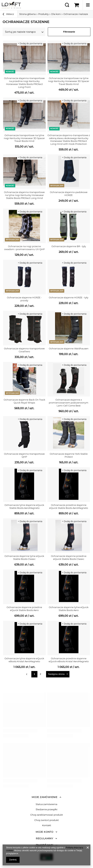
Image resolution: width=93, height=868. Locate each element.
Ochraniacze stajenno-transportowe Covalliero (24, 350)
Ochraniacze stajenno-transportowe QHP (24, 455)
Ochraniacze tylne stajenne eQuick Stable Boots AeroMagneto (24, 506)
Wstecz (8, 15)
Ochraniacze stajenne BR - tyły (69, 246)
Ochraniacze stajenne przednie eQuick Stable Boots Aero (24, 609)
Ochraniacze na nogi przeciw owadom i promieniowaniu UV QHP (24, 248)
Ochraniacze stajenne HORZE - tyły (69, 297)
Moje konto (45, 832)
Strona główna (27, 14)
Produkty (43, 14)
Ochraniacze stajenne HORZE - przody (24, 299)
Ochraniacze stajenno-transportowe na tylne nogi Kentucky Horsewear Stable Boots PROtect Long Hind (24, 195)
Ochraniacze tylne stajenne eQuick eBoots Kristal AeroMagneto (24, 660)
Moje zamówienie (45, 797)
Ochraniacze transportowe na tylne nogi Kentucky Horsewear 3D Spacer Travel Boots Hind (69, 81)
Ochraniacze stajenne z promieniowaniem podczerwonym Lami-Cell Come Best (69, 403)
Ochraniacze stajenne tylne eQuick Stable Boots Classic (24, 557)
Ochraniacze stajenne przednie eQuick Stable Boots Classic (69, 557)
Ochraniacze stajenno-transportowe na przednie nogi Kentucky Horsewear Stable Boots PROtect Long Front (24, 83)
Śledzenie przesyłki (47, 809)
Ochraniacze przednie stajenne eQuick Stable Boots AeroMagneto (69, 506)
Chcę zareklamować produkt (47, 815)
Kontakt (47, 825)
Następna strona (56, 674)
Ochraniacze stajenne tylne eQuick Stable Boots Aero (69, 609)
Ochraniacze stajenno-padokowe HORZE (69, 194)
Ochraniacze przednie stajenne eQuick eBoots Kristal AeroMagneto (69, 660)
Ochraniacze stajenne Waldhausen (69, 348)
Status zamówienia (46, 804)
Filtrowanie (69, 32)
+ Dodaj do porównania (30, 43)
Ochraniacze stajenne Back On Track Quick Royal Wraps (24, 401)
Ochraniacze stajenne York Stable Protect (69, 455)
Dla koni (56, 14)
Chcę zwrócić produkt (46, 820)
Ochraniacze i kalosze (76, 14)
